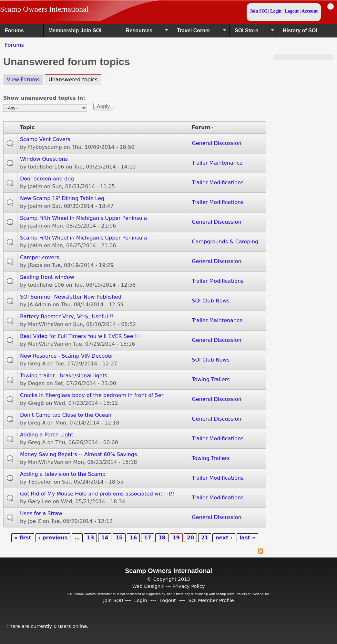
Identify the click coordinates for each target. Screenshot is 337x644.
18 (162, 538)
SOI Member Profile (211, 600)
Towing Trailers (211, 379)
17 (148, 538)
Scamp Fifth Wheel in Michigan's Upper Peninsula (83, 218)
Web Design (148, 586)
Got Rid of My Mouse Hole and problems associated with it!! (97, 494)
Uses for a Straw (41, 513)
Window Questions (44, 159)
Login (276, 11)
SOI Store (252, 33)
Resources (144, 33)
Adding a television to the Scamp (63, 474)
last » (247, 538)
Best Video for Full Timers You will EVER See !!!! (82, 336)
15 (119, 538)
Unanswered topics (75, 79)
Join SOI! (113, 600)
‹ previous (53, 538)
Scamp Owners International (44, 9)
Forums (14, 31)
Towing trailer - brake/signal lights (64, 376)
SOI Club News (211, 301)
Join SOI (258, 11)
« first (23, 538)
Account (310, 11)
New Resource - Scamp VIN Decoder (67, 356)
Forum (203, 127)
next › (224, 538)
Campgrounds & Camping (225, 242)
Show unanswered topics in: (44, 98)
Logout (292, 11)
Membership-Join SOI (75, 31)
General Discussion (216, 143)
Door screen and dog (47, 179)
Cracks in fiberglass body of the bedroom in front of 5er (92, 395)
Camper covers (40, 257)
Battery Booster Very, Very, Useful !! (67, 317)
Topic (27, 127)
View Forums (23, 80)
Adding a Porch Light (47, 435)
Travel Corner (199, 33)
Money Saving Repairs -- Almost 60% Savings (78, 454)
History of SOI (300, 31)
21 (205, 538)
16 (133, 538)
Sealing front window (47, 277)
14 (105, 538)
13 (90, 538)
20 (190, 538)
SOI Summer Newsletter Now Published (71, 297)
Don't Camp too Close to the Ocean (66, 415)
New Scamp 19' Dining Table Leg (62, 198)
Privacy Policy (189, 586)
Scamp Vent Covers (45, 139)
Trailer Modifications (218, 183)
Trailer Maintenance (217, 163)
